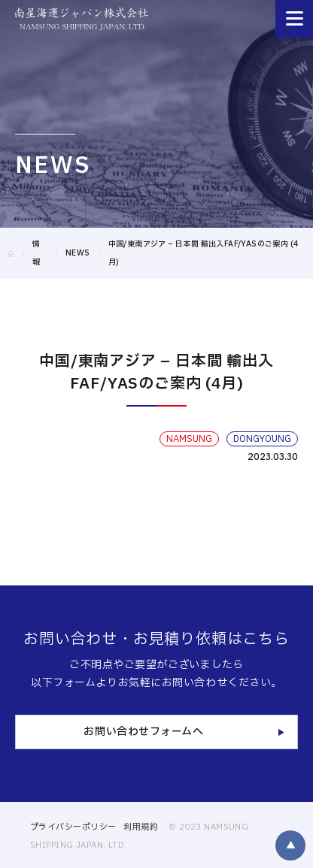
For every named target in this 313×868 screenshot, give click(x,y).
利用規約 (141, 827)
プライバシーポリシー (73, 827)
